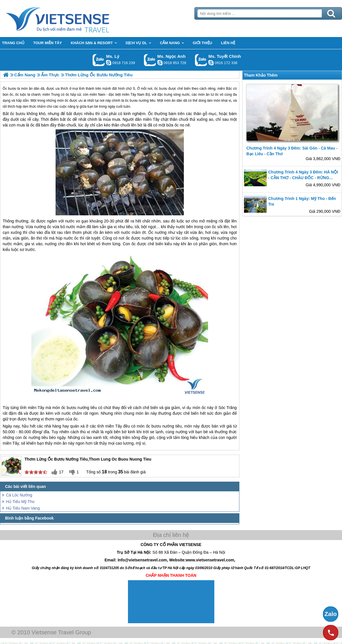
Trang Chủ (72, 19)
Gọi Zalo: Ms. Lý (99, 60)
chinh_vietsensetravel (211, 63)
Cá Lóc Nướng (19, 495)
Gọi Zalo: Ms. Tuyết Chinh (201, 60)
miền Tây (151, 119)
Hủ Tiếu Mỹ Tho (20, 502)
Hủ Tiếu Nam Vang (23, 508)
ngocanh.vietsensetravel (160, 63)
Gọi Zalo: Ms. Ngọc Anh (150, 60)
